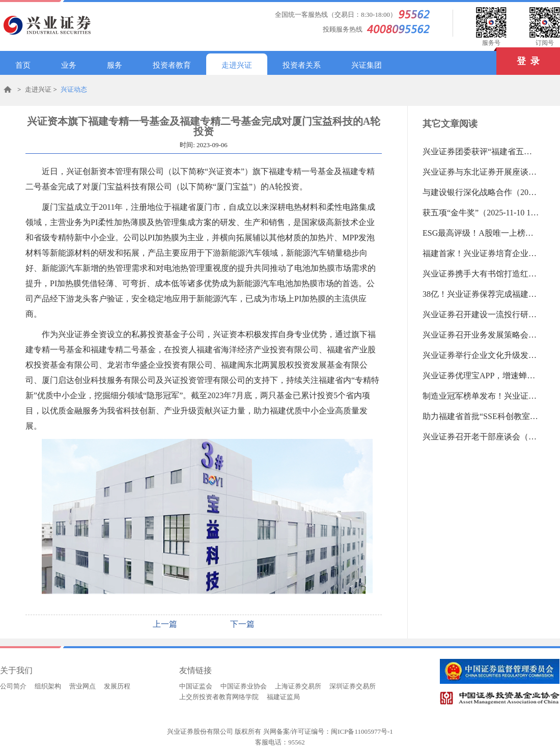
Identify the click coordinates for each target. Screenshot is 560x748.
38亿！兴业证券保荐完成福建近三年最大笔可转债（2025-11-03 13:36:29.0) (481, 294)
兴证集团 (367, 65)
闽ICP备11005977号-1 (362, 731)
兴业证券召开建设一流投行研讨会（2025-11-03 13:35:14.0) (481, 314)
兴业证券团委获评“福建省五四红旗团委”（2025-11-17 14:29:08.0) (481, 151)
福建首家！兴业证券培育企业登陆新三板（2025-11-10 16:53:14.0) (481, 253)
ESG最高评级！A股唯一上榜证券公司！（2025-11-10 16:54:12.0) (481, 233)
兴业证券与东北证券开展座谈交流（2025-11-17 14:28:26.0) (481, 172)
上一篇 (165, 624)
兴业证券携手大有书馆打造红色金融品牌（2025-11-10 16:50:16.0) (481, 274)
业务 (69, 65)
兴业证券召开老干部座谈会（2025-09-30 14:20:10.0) (481, 437)
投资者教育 (172, 65)
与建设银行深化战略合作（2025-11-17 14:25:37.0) (481, 192)
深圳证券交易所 (353, 686)
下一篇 (242, 624)
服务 (115, 65)
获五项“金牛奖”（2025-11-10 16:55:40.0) (481, 213)
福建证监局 (283, 697)
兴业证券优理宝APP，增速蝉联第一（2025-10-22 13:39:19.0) (481, 376)
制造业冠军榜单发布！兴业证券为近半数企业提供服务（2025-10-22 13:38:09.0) (481, 396)
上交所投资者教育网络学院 (219, 697)
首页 (23, 65)
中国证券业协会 (244, 686)
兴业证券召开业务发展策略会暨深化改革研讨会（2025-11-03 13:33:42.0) (481, 335)
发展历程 (117, 686)
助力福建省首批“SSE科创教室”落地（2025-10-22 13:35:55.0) (481, 416)
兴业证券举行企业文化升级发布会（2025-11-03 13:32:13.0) (481, 355)
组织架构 (48, 686)
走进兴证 (237, 65)
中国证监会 (196, 686)
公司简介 (13, 686)
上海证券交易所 (298, 686)
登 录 (518, 57)
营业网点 (82, 686)
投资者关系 (302, 65)
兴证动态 (74, 89)
